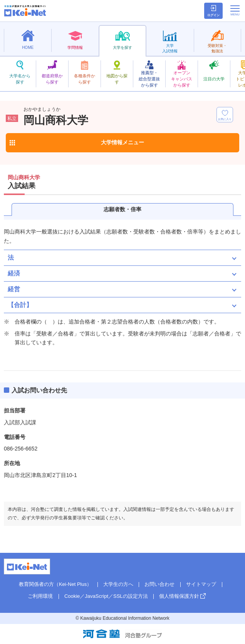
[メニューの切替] (235, 10)
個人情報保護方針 (179, 596)
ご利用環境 (40, 596)
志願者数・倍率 (123, 209)
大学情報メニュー (123, 142)
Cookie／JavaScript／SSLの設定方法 (106, 596)
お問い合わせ (159, 584)
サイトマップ (201, 584)
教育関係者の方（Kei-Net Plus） (55, 584)
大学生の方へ (118, 584)
